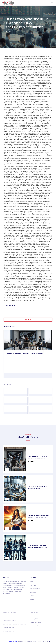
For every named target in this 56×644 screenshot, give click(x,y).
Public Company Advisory (10, 621)
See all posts (28, 320)
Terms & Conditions (12, 641)
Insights (32, 596)
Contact (32, 599)
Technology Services (8, 631)
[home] (8, 3)
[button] (52, 3)
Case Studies (33, 592)
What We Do (33, 585)
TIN (49, 641)
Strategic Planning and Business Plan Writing (15, 624)
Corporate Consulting (9, 628)
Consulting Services (35, 589)
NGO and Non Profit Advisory (10, 617)
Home (31, 582)
